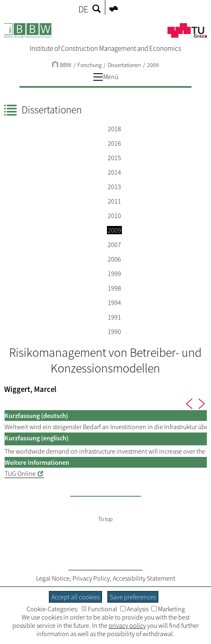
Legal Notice (53, 578)
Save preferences (133, 597)
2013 (114, 187)
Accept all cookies (75, 597)
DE (83, 9)
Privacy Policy (91, 578)
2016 (114, 143)
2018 (114, 129)
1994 (114, 303)
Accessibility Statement (144, 578)
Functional (99, 609)
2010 (114, 216)
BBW (62, 65)
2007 (114, 245)
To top (105, 519)
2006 (114, 259)
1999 (114, 274)
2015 (114, 158)
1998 (114, 288)
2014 (114, 172)
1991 (114, 317)
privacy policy (127, 625)
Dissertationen (124, 65)
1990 (114, 332)
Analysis (134, 609)
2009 (153, 65)
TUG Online (20, 473)
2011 (114, 201)
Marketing (168, 609)
